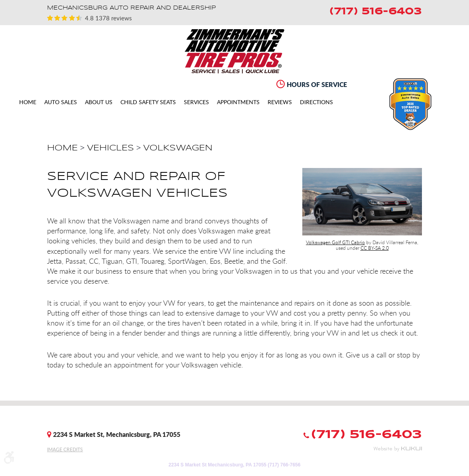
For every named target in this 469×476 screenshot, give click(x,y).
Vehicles (110, 148)
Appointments (238, 102)
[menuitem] (28, 102)
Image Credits (65, 449)
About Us (99, 102)
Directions (316, 102)
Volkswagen (178, 148)
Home (28, 102)
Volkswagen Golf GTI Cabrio (335, 242)
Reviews (280, 102)
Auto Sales (61, 102)
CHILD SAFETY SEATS (148, 102)
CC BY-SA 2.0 (375, 248)
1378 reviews (113, 18)
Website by (398, 449)
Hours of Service (317, 84)
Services (196, 102)
